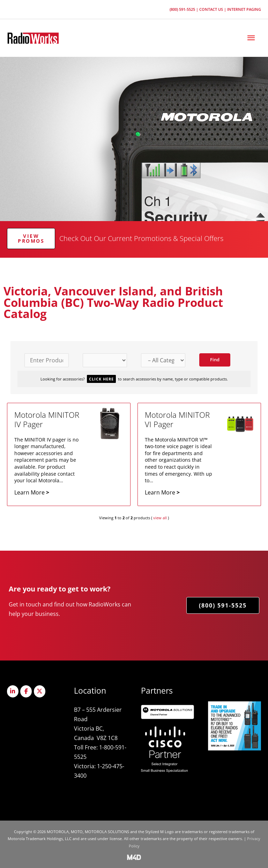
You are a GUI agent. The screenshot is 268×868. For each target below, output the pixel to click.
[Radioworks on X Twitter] (40, 691)
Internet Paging (244, 9)
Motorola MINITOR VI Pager (177, 420)
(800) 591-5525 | (184, 9)
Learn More (32, 492)
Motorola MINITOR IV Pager (47, 420)
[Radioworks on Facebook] (26, 691)
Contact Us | (213, 9)
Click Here (101, 379)
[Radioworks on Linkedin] (13, 691)
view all (160, 518)
